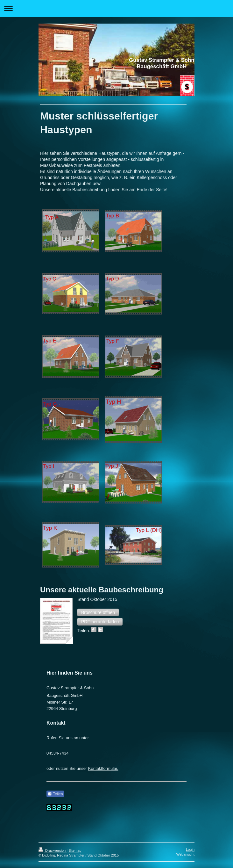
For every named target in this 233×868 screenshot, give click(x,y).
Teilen (55, 794)
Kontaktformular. (103, 768)
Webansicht (185, 854)
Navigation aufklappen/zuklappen (117, 8)
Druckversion (53, 850)
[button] (98, 612)
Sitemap (75, 850)
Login (190, 850)
